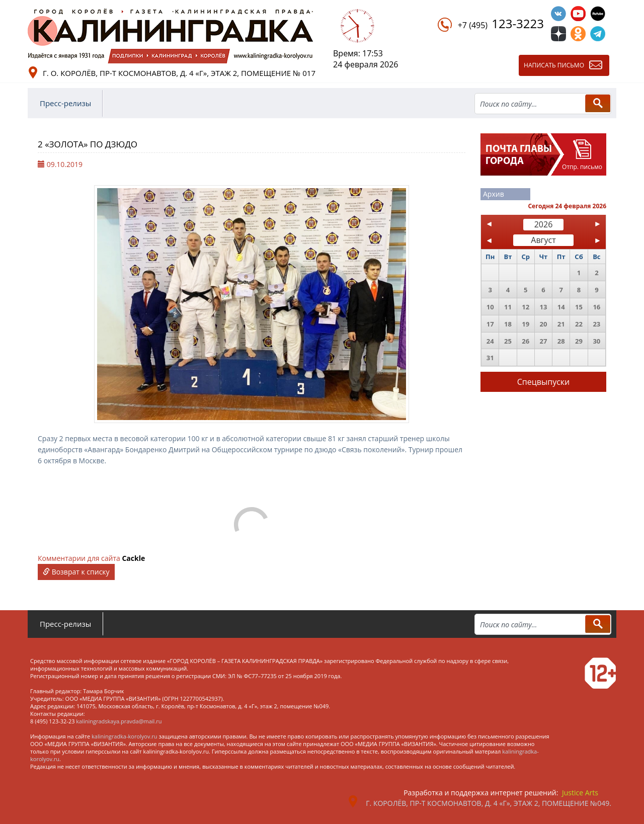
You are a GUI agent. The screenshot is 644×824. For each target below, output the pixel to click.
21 (561, 324)
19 (526, 324)
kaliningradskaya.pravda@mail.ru (119, 721)
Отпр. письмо (582, 167)
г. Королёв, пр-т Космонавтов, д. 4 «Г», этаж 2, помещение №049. (489, 803)
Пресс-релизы (65, 103)
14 (561, 307)
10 (490, 307)
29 (579, 341)
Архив (494, 194)
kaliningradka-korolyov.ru (125, 736)
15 (579, 307)
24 (490, 341)
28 (561, 341)
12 (526, 307)
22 (579, 324)
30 (596, 341)
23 (596, 324)
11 (508, 307)
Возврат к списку (76, 572)
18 (508, 324)
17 (490, 324)
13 (544, 307)
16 (596, 307)
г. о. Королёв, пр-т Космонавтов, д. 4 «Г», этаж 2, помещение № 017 (179, 73)
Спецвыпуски (544, 382)
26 (526, 341)
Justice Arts (580, 793)
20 (544, 324)
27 (544, 341)
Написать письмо (554, 65)
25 (508, 341)
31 (490, 358)
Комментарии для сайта (91, 558)
